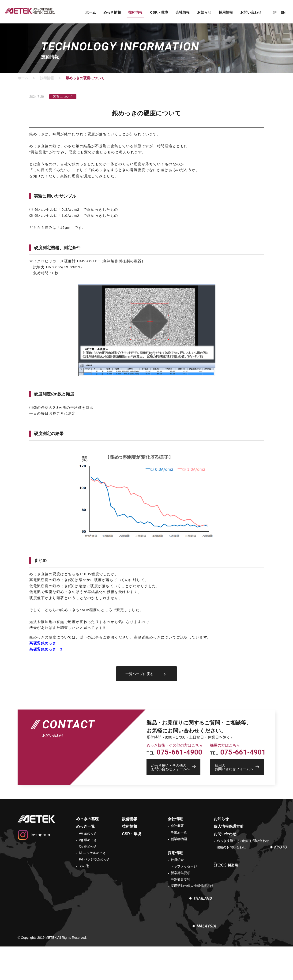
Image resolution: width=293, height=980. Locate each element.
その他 (84, 866)
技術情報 (135, 12)
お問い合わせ (251, 12)
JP (274, 12)
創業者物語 (179, 839)
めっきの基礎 (87, 819)
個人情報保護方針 (229, 826)
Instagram (40, 835)
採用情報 (226, 12)
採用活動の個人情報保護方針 (192, 886)
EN (283, 12)
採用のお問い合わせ (231, 847)
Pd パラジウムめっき (95, 859)
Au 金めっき (88, 833)
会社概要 (177, 826)
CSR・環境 (159, 12)
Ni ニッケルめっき (92, 853)
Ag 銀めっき (88, 840)
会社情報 (183, 12)
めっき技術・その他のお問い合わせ (243, 841)
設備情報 (130, 819)
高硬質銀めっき (43, 643)
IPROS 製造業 (226, 865)
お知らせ (204, 12)
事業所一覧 (179, 832)
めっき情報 (112, 12)
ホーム (91, 12)
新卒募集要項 (180, 873)
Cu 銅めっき (88, 846)
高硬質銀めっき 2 (46, 649)
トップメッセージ (184, 866)
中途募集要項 (180, 879)
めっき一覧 (86, 826)
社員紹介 (177, 860)
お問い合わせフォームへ (176, 767)
